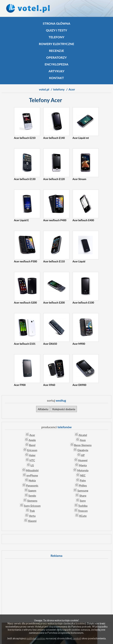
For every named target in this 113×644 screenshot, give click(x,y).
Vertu (32, 516)
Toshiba (83, 506)
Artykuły (56, 71)
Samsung (83, 490)
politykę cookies (36, 638)
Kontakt (57, 78)
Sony (83, 501)
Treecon (83, 511)
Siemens (32, 501)
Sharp (83, 496)
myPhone (32, 475)
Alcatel (83, 435)
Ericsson (32, 450)
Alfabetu (43, 409)
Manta (83, 465)
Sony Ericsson (32, 506)
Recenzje (56, 51)
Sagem (32, 490)
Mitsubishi (32, 470)
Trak (32, 511)
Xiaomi (32, 521)
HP (83, 455)
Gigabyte (83, 450)
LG (32, 465)
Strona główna (56, 23)
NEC (83, 475)
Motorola (83, 470)
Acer (32, 435)
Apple (32, 440)
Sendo (32, 496)
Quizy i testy (56, 30)
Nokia (32, 480)
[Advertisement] (57, 588)
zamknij (77, 638)
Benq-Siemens (83, 445)
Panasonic (32, 485)
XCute (83, 516)
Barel (32, 445)
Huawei (83, 460)
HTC (32, 460)
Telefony (56, 37)
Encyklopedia (56, 64)
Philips (83, 485)
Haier (32, 455)
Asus (83, 440)
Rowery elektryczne (56, 44)
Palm (83, 480)
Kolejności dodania (64, 409)
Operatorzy (56, 57)
